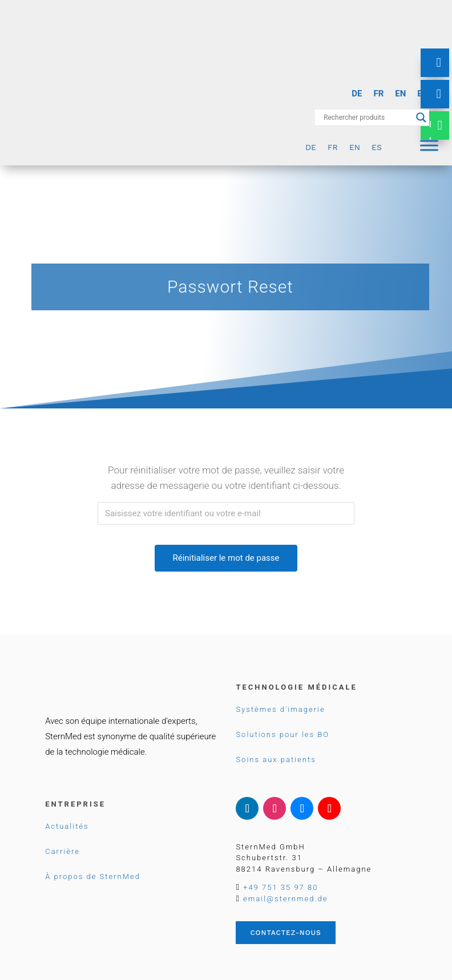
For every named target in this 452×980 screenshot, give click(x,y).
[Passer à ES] (422, 94)
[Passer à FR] (378, 94)
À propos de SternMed (93, 876)
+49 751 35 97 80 (281, 887)
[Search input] (367, 118)
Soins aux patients (276, 760)
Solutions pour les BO (282, 734)
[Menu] (429, 145)
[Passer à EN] (400, 94)
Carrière (62, 851)
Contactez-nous (285, 933)
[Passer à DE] (357, 94)
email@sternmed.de (285, 899)
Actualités (67, 826)
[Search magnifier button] (421, 118)
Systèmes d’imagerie (280, 709)
